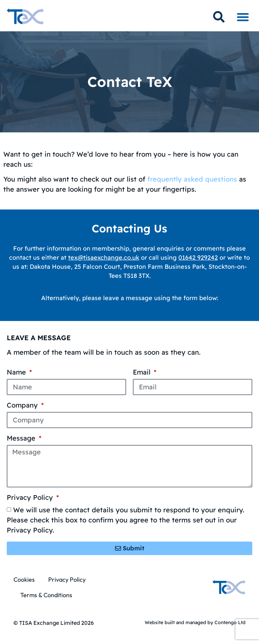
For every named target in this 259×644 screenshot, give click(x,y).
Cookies (24, 579)
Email (143, 373)
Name (17, 373)
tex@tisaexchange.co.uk (104, 257)
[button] (243, 17)
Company (23, 406)
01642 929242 (198, 257)
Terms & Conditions (46, 595)
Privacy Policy (31, 498)
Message (22, 439)
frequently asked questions (192, 179)
